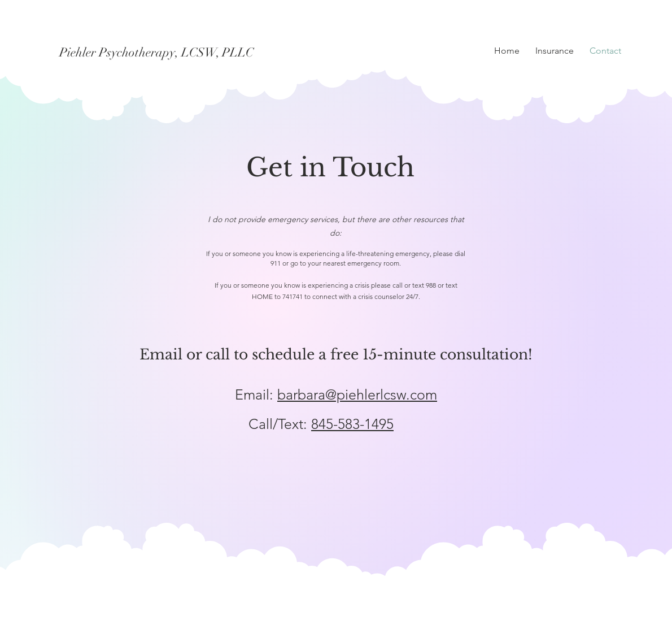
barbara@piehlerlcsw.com (357, 394)
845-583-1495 (352, 424)
